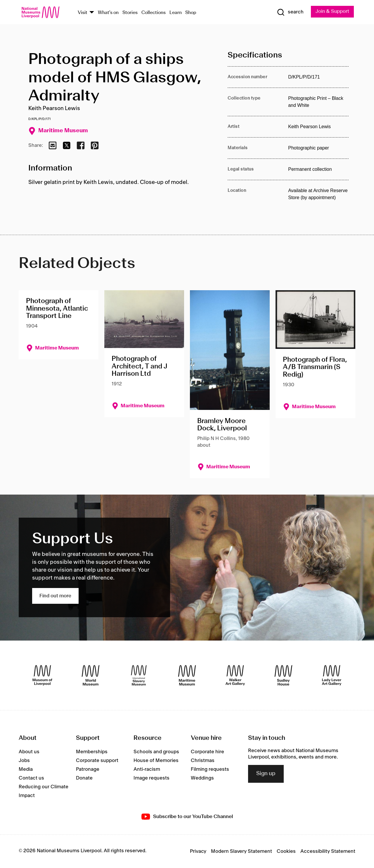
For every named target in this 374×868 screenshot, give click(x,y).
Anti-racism (147, 769)
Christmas (203, 761)
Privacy (198, 851)
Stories (130, 13)
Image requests (151, 778)
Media (26, 769)
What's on (108, 13)
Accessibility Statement (328, 851)
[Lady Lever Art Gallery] (332, 675)
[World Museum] (91, 675)
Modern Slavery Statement (241, 851)
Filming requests (210, 769)
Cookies (286, 851)
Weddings (202, 778)
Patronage (88, 769)
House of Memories (156, 761)
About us (29, 752)
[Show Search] (289, 12)
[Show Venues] (92, 13)
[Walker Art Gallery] (235, 675)
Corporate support (97, 761)
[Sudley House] (283, 675)
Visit (83, 13)
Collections (154, 13)
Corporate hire (207, 752)
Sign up (266, 774)
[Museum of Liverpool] (42, 675)
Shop (191, 13)
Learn (176, 13)
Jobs (24, 761)
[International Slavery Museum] (139, 675)
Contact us (31, 778)
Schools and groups (156, 752)
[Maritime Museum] (187, 675)
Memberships (92, 752)
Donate (84, 778)
